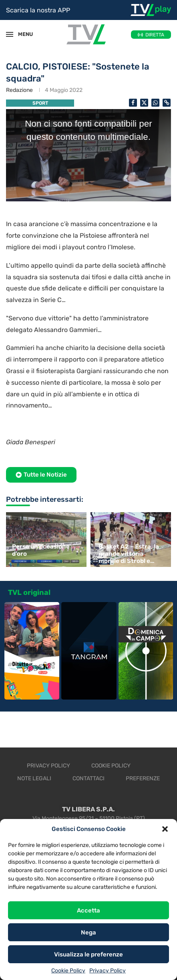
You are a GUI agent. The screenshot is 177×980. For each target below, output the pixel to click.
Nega (88, 932)
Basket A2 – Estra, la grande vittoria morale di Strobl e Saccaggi (129, 554)
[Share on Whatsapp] (155, 103)
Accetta (88, 910)
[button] (165, 829)
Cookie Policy (68, 971)
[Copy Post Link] (167, 103)
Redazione (19, 90)
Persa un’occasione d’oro (41, 550)
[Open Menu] (10, 34)
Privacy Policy (108, 971)
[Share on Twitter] (144, 103)
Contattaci (88, 778)
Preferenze (143, 778)
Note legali (34, 778)
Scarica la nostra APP (38, 10)
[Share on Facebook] (133, 103)
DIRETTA (155, 35)
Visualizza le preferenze (88, 954)
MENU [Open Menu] (22, 34)
